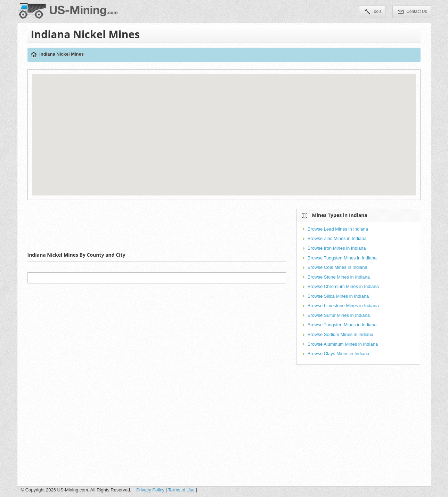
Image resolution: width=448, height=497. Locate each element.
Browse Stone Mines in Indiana (339, 277)
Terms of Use (181, 490)
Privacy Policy (150, 490)
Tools (373, 12)
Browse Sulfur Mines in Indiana (339, 315)
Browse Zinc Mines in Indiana (337, 238)
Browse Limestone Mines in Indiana (343, 306)
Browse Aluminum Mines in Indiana (343, 344)
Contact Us (413, 12)
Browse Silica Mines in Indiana (338, 296)
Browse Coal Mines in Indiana (337, 267)
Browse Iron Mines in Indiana (337, 248)
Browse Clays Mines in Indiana (339, 354)
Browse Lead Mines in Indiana (338, 229)
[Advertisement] (157, 224)
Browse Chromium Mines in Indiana (343, 286)
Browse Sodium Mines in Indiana (340, 334)
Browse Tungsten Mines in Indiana (342, 258)
